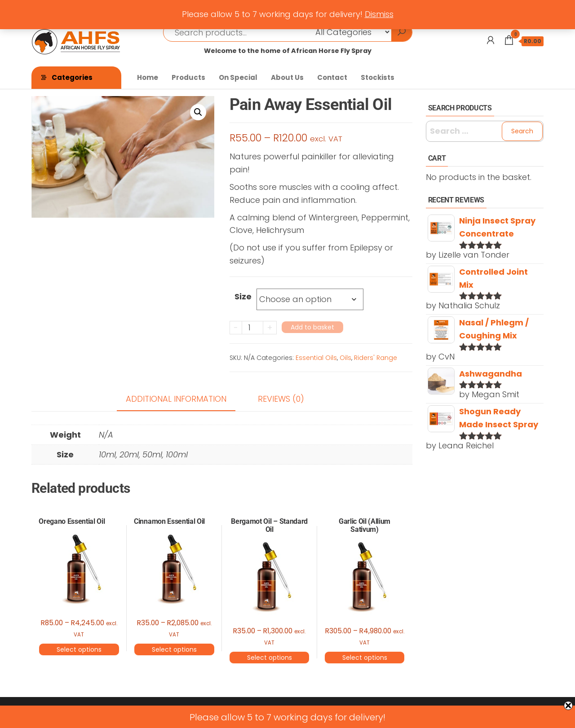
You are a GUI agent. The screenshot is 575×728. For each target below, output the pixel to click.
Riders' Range (376, 358)
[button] (198, 112)
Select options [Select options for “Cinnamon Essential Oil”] (174, 649)
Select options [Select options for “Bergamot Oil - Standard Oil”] (270, 658)
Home (148, 77)
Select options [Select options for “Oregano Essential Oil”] (79, 649)
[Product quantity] (253, 328)
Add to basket (312, 327)
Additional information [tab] (176, 399)
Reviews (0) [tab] (281, 399)
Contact (332, 77)
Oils (345, 358)
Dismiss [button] (379, 14)
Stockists (378, 77)
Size (243, 296)
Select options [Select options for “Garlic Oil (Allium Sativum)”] (365, 658)
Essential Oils (316, 358)
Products (188, 77)
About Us (287, 77)
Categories (72, 77)
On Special (238, 77)
